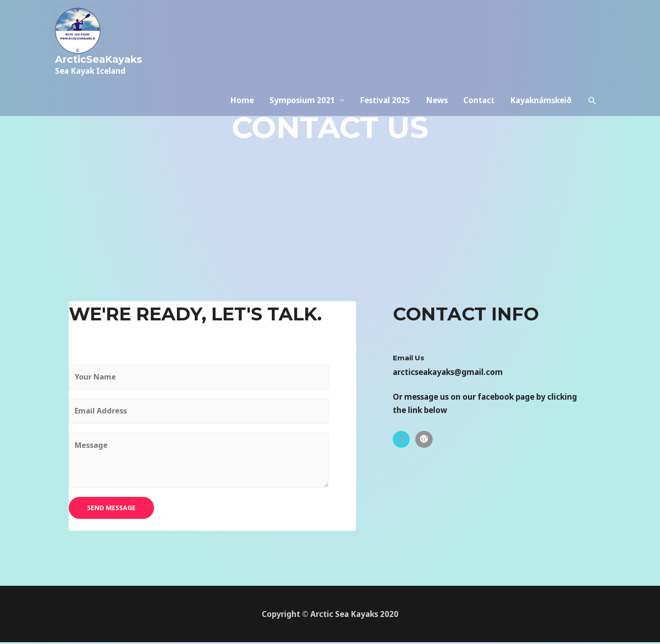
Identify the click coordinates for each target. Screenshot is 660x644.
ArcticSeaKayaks (100, 59)
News (437, 42)
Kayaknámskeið (541, 42)
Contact (479, 42)
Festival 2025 (385, 42)
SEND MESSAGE (111, 510)
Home (242, 42)
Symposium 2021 (302, 42)
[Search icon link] (592, 43)
